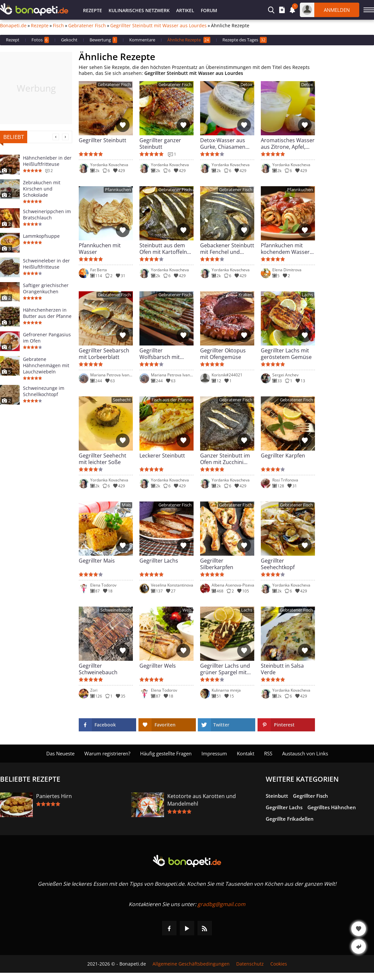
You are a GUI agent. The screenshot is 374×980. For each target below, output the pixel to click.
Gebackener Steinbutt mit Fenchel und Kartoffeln (227, 249)
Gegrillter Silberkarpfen (217, 564)
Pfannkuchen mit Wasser (100, 249)
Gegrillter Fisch (311, 796)
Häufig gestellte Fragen (166, 753)
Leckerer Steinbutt (162, 456)
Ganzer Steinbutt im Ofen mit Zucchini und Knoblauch (225, 459)
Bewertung (103, 40)
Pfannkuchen (118, 190)
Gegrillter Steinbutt (103, 140)
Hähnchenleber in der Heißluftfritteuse (47, 161)
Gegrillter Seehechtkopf (278, 564)
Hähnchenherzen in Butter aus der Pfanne (47, 313)
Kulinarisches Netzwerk (139, 10)
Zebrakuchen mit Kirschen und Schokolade (42, 189)
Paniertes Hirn (54, 796)
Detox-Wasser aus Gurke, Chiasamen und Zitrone (223, 144)
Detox (246, 85)
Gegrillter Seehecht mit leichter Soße (103, 459)
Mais (126, 505)
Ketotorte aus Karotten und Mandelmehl (202, 800)
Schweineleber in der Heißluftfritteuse (46, 264)
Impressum (214, 753)
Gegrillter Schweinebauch (98, 669)
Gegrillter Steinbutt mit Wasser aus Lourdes (158, 26)
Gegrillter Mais (97, 561)
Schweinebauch (116, 610)
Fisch (58, 26)
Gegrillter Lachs (159, 561)
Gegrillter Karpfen (283, 456)
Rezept (13, 40)
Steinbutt (277, 796)
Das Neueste (60, 753)
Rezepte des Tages (245, 40)
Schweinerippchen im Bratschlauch (47, 214)
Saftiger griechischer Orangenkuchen (46, 288)
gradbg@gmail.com (221, 904)
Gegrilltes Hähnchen (332, 807)
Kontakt (246, 753)
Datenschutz (250, 964)
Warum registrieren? (107, 753)
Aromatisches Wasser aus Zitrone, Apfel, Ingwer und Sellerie (288, 144)
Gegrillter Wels (158, 666)
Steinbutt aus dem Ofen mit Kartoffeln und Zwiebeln (163, 249)
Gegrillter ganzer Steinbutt (160, 144)
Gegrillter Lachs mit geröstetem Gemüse (286, 354)
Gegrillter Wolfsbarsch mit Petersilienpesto (160, 354)
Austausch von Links (305, 753)
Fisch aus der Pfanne (172, 400)
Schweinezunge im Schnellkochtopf (44, 391)
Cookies (279, 964)
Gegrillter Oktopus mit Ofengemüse (223, 354)
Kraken (245, 295)
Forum (209, 10)
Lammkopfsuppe (41, 236)
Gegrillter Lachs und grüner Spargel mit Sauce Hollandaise (225, 669)
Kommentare (142, 40)
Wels (187, 610)
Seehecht (122, 400)
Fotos (40, 40)
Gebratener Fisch (87, 26)
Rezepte (93, 10)
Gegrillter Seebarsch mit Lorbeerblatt (104, 354)
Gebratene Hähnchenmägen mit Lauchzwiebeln (46, 365)
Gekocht (69, 40)
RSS (268, 753)
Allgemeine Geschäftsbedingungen (191, 964)
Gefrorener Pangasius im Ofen (47, 338)
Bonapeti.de (13, 26)
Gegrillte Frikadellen (290, 819)
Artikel (185, 10)
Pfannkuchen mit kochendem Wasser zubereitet (285, 249)
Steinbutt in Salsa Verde (282, 669)
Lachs (307, 295)
